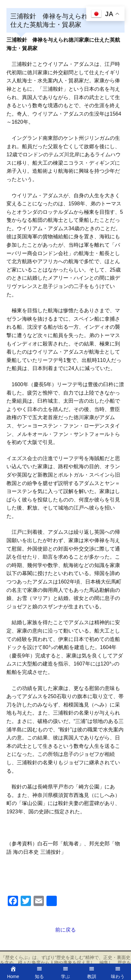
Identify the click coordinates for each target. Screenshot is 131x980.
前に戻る (65, 930)
